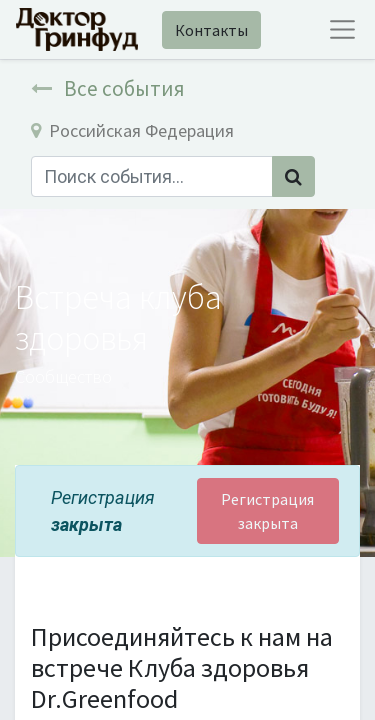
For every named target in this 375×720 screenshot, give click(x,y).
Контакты (211, 30)
